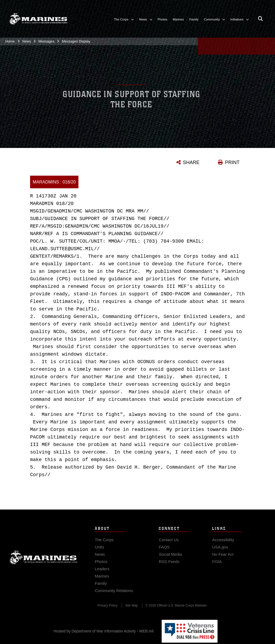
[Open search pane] (260, 19)
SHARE (191, 162)
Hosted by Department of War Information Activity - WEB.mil (104, 631)
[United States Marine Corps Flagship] (38, 19)
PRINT (232, 162)
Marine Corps (44, 561)
